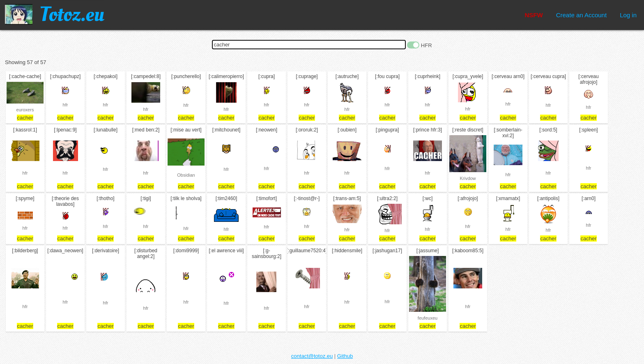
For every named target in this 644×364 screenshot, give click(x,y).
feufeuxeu (428, 318)
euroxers (25, 110)
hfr (66, 105)
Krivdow (468, 178)
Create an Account (581, 15)
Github (345, 356)
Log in (628, 15)
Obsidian (186, 175)
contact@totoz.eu (312, 356)
